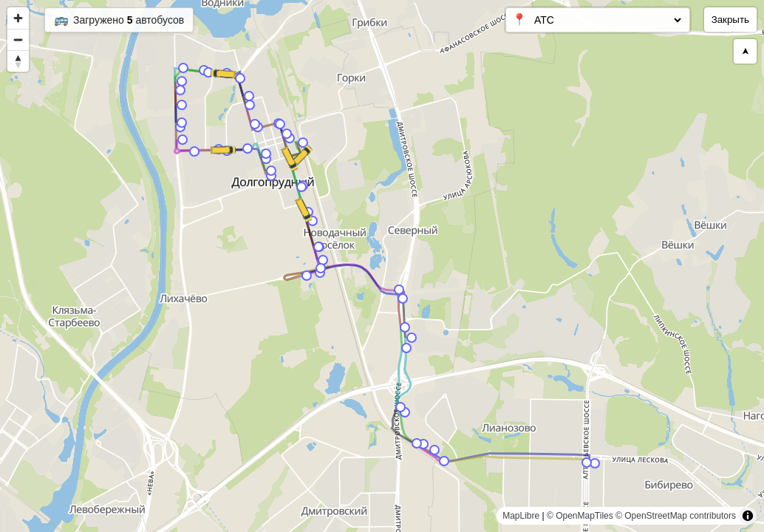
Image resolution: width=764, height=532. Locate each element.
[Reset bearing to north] (18, 61)
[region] (382, 266)
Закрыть (730, 20)
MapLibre (521, 516)
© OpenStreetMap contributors (676, 516)
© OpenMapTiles (580, 516)
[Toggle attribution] (748, 516)
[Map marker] (595, 463)
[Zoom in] (18, 18)
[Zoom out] (18, 40)
